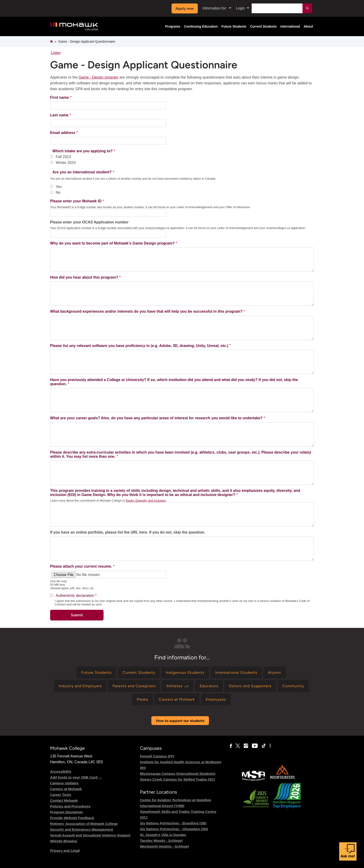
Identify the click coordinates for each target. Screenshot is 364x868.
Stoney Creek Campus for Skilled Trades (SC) (177, 779)
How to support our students (180, 721)
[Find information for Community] (293, 686)
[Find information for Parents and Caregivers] (134, 686)
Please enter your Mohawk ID (76, 201)
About (308, 26)
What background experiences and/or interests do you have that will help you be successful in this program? (146, 311)
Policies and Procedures (70, 806)
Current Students (263, 26)
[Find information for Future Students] (96, 672)
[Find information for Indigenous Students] (185, 672)
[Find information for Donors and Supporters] (250, 686)
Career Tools (61, 795)
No (58, 192)
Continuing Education (201, 26)
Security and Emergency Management (82, 829)
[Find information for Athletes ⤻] (178, 686)
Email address (63, 133)
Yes (59, 187)
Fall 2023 (63, 157)
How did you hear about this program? (84, 277)
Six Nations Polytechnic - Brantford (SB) (173, 823)
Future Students (234, 26)
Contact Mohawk (64, 800)
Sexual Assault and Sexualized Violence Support (90, 835)
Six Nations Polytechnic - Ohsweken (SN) (174, 829)
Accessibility (61, 771)
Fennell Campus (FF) (157, 756)
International (290, 26)
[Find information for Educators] (209, 686)
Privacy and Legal (65, 851)
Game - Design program (99, 77)
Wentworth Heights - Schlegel (164, 846)
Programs (173, 26)
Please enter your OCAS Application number (89, 222)
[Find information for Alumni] (275, 672)
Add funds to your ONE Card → (76, 777)
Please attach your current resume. (81, 566)
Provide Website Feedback (72, 818)
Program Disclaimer (67, 812)
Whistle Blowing (64, 841)
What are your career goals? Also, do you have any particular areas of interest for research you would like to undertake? (156, 418)
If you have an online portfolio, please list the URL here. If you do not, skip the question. (128, 532)
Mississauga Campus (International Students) (178, 774)
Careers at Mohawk (66, 789)
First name (60, 97)
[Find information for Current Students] (139, 672)
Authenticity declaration (75, 596)
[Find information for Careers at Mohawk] (177, 699)
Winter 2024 (66, 163)
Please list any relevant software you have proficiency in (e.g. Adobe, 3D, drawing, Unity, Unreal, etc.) (139, 346)
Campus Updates (64, 783)
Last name (59, 115)
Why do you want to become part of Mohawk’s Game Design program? (112, 243)
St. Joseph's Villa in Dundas (163, 835)
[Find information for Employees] (216, 699)
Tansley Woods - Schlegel (161, 841)
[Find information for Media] (142, 699)
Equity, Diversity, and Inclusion (146, 501)
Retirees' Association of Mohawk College (84, 824)
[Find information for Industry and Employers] (80, 686)
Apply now (185, 8)
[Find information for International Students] (236, 672)
